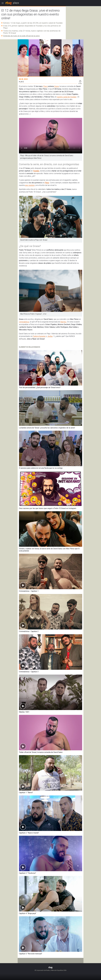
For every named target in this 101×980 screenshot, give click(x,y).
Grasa (56, 86)
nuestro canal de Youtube (67, 97)
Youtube (36, 171)
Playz (46, 86)
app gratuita (30, 185)
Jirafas (50, 336)
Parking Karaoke (39, 336)
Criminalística (24, 322)
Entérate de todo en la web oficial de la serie (21, 36)
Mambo (63, 322)
